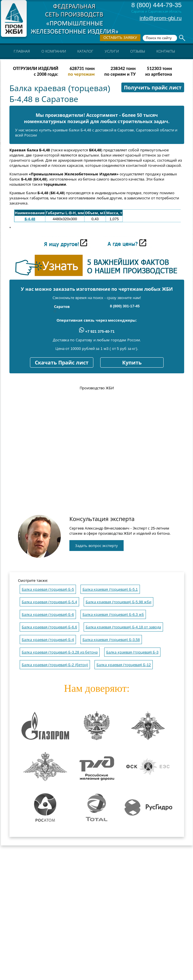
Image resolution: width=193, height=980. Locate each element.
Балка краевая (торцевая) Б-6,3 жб (113, 615)
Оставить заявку (120, 38)
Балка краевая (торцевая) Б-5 (48, 589)
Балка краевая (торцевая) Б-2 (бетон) (55, 665)
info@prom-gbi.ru (161, 18)
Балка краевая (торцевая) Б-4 (48, 640)
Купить (132, 363)
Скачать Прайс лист (62, 363)
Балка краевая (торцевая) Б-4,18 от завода (123, 627)
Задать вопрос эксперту (96, 546)
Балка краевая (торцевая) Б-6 (48, 615)
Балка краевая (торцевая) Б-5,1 (110, 589)
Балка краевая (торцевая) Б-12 (124, 665)
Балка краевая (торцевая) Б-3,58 (111, 640)
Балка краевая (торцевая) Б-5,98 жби (119, 602)
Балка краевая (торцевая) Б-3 (132, 652)
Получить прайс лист (153, 88)
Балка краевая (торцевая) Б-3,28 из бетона (60, 652)
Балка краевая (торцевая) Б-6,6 (49, 627)
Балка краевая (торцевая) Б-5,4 (49, 602)
